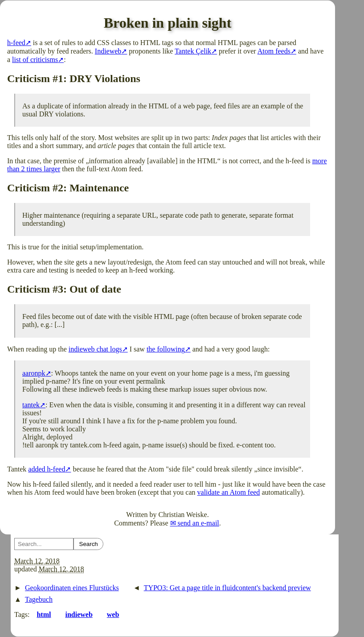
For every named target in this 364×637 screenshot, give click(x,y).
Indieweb (108, 51)
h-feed (16, 43)
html (44, 614)
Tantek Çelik (193, 51)
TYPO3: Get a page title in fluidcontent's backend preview (227, 588)
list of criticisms (35, 60)
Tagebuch (39, 599)
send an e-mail (198, 523)
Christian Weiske (183, 515)
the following (166, 349)
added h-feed (47, 469)
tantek (31, 405)
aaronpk (34, 373)
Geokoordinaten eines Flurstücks (72, 588)
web (113, 614)
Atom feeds (274, 51)
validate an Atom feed (229, 492)
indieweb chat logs (95, 349)
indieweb (79, 614)
